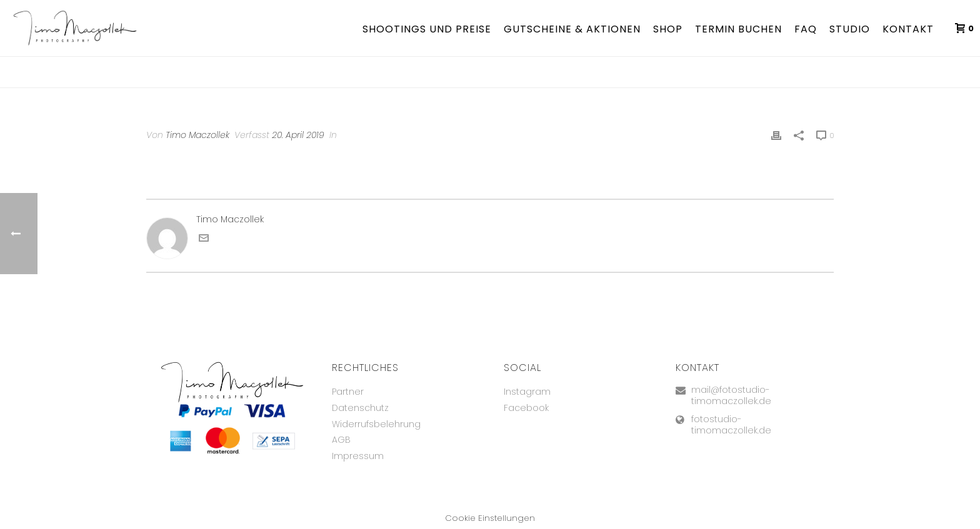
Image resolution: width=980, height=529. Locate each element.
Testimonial (798, 76)
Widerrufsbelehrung (376, 424)
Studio (850, 29)
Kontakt (908, 29)
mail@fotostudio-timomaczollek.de (731, 395)
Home (757, 76)
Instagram (527, 392)
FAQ (806, 29)
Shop (668, 29)
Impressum (358, 456)
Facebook (526, 408)
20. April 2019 (298, 135)
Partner (348, 392)
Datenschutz (360, 408)
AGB (341, 440)
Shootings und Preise (427, 29)
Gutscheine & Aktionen (572, 29)
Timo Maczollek (197, 135)
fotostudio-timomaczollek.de (731, 425)
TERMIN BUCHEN (738, 29)
